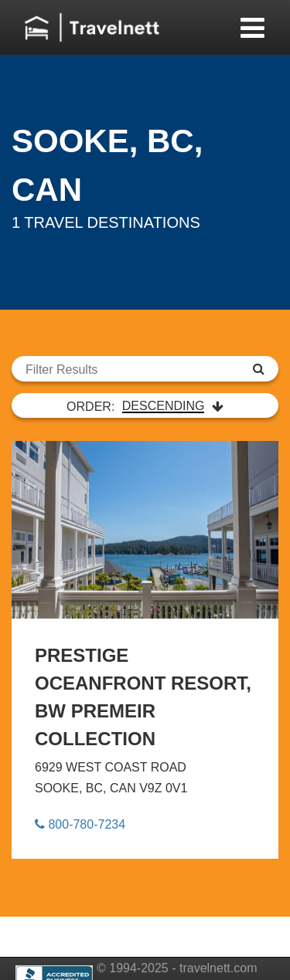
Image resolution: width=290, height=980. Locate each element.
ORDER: (145, 406)
